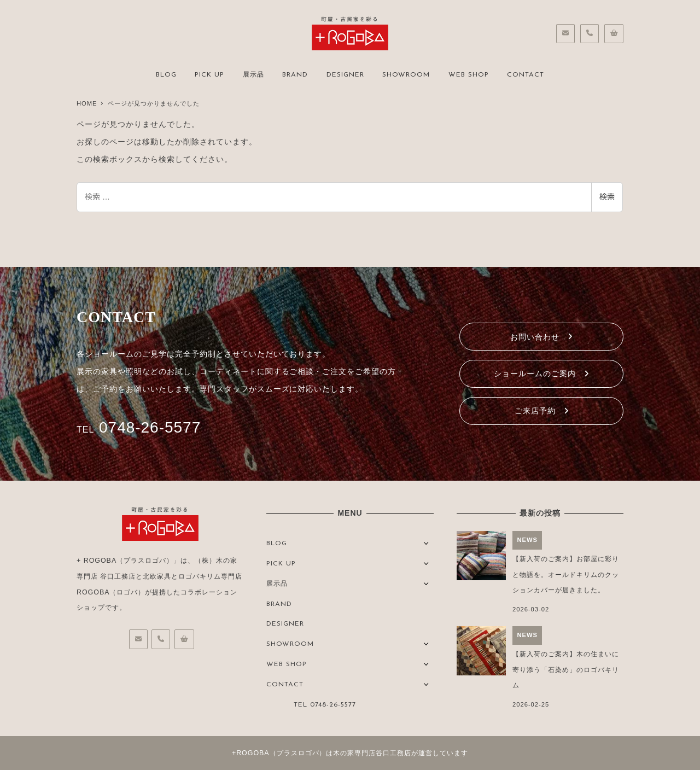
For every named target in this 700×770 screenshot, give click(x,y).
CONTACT (285, 685)
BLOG (277, 544)
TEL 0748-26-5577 (325, 705)
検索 (607, 197)
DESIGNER (285, 624)
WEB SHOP (287, 664)
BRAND (279, 604)
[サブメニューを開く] (426, 542)
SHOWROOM (290, 644)
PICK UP (281, 564)
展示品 (277, 584)
